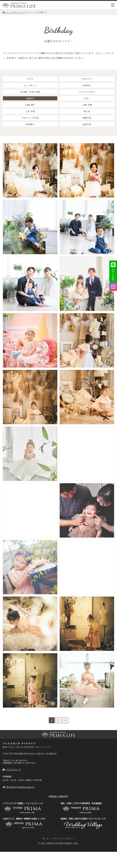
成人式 (87, 111)
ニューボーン (30, 85)
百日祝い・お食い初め (30, 92)
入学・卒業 (30, 111)
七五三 (87, 98)
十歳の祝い (30, 105)
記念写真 (87, 124)
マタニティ (87, 79)
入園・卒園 (87, 105)
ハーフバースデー (87, 92)
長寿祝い (30, 124)
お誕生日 (30, 98)
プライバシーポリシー (64, 838)
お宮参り (87, 85)
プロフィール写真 (30, 118)
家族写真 (87, 118)
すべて (30, 79)
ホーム (45, 838)
